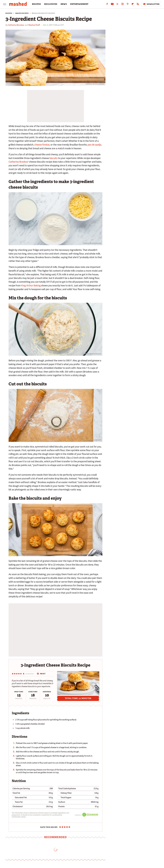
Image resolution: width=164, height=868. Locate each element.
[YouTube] (112, 5)
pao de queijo (94, 145)
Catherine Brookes (16, 25)
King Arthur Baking (31, 286)
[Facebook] (107, 5)
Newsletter (151, 4)
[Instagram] (122, 5)
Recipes (9, 13)
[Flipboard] (133, 5)
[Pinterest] (128, 5)
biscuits (53, 158)
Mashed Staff (34, 25)
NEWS (64, 4)
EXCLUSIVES (51, 4)
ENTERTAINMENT (79, 4)
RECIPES (36, 4)
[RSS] (138, 5)
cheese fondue (42, 145)
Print (41, 674)
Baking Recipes (22, 13)
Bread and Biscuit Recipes (43, 13)
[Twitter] (117, 5)
